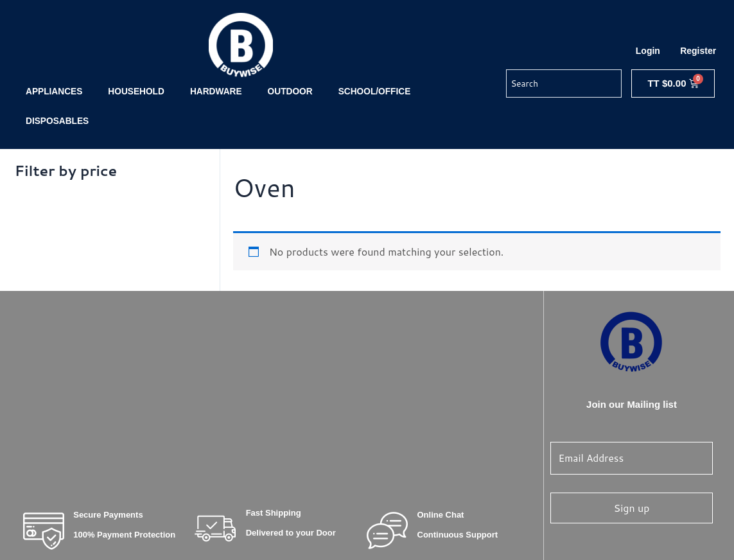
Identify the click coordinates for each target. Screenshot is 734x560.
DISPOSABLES (57, 121)
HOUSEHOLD (136, 92)
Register (698, 51)
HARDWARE (216, 92)
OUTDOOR (290, 92)
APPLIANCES (54, 92)
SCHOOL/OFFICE (375, 92)
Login (648, 51)
